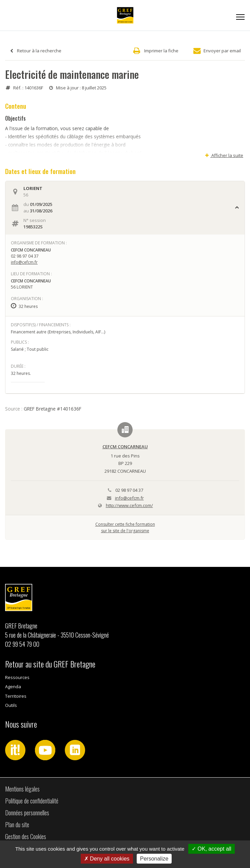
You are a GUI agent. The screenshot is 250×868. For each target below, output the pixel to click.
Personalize (154, 859)
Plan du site (17, 824)
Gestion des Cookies (26, 836)
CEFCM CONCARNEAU (125, 447)
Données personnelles (27, 813)
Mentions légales (22, 789)
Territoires (16, 696)
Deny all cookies (107, 859)
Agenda (13, 687)
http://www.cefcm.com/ (129, 505)
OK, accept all (211, 849)
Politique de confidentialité (32, 801)
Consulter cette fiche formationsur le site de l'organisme (125, 527)
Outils (11, 705)
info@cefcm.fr (24, 262)
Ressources (17, 677)
